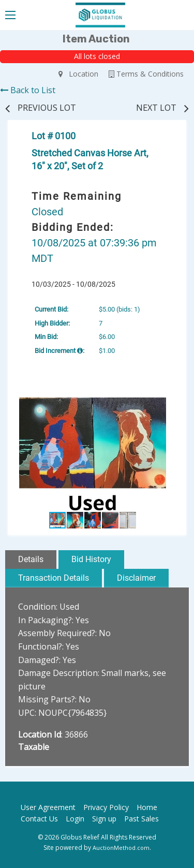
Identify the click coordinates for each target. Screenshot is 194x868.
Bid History (91, 559)
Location (78, 74)
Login (75, 819)
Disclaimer (136, 578)
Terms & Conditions (146, 74)
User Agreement (48, 807)
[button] (168, 407)
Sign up (104, 819)
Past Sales (141, 819)
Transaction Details (54, 578)
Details (31, 559)
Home (147, 807)
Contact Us (39, 819)
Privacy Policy (106, 807)
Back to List (28, 90)
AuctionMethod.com (121, 848)
